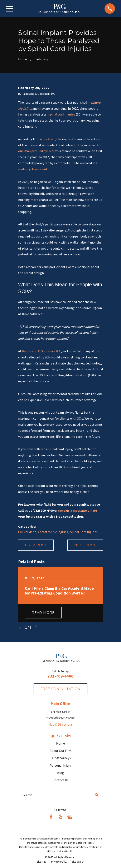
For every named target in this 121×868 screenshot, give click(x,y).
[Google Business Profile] (70, 817)
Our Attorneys (61, 758)
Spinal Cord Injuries (84, 532)
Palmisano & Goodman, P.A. (42, 351)
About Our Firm (61, 751)
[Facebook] (51, 817)
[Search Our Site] (97, 795)
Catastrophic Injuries (53, 532)
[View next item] (36, 627)
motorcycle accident (33, 169)
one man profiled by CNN (36, 151)
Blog (61, 773)
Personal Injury (60, 765)
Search (27, 795)
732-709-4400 (60, 676)
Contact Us (60, 780)
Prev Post (36, 545)
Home (60, 743)
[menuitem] (42, 862)
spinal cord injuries (62, 114)
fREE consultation (61, 689)
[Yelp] (60, 817)
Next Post (85, 545)
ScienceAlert (46, 139)
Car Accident (27, 532)
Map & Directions (60, 724)
